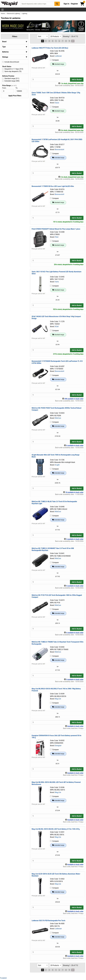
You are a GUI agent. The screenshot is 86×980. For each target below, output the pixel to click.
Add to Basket (77, 80)
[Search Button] (57, 4)
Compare (54, 60)
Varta (57, 282)
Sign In (66, 4)
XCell (57, 327)
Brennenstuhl (59, 150)
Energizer (58, 746)
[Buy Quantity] (51, 80)
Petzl (57, 237)
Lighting (24, 13)
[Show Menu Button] (2, 10)
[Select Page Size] (56, 36)
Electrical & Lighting (13, 13)
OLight (57, 465)
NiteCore (58, 418)
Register (74, 4)
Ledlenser (58, 56)
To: (18, 88)
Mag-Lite (58, 699)
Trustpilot (3, 978)
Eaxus (57, 103)
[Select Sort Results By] (43, 36)
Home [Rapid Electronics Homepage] (3, 13)
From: (5, 88)
